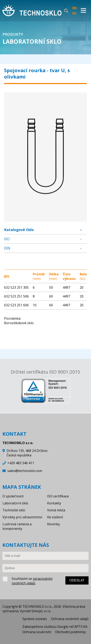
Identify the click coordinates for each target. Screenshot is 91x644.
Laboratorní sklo (15, 503)
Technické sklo (14, 510)
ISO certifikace (58, 496)
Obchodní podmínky (71, 632)
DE (74, 13)
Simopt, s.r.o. (41, 611)
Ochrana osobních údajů (70, 619)
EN (75, 8)
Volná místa (56, 510)
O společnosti (13, 496)
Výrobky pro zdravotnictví (22, 517)
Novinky (53, 524)
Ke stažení (55, 517)
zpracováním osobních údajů (32, 581)
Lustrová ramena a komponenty (17, 526)
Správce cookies (35, 619)
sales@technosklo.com (25, 471)
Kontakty (54, 503)
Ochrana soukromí (37, 632)
